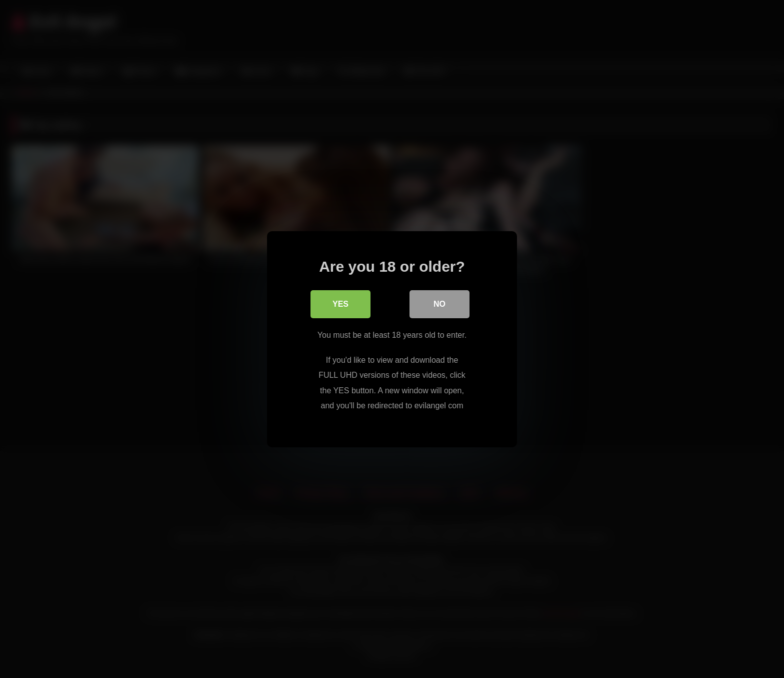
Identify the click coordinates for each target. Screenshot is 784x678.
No (439, 304)
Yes (340, 304)
